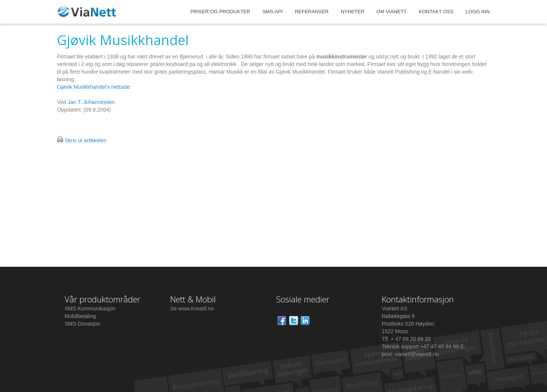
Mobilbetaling (80, 316)
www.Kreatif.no (196, 309)
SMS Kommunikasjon (90, 309)
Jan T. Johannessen (91, 102)
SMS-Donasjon (82, 324)
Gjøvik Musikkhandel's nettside (93, 87)
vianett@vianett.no (417, 354)
